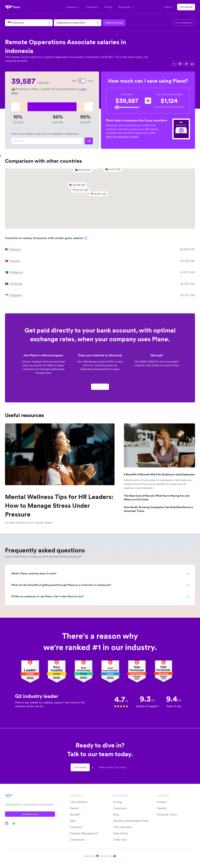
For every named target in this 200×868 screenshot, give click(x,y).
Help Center (121, 833)
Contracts (76, 827)
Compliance (77, 840)
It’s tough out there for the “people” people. (29, 523)
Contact (162, 802)
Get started (186, 7)
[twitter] (186, 64)
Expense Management (84, 833)
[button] (100, 196)
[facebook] (180, 64)
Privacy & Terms (167, 815)
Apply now (100, 388)
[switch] (82, 81)
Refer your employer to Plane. (122, 137)
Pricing (108, 7)
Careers (162, 808)
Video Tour (120, 840)
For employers (184, 23)
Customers (92, 7)
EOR (73, 821)
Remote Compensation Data (131, 821)
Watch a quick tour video (113, 767)
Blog (116, 815)
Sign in (168, 7)
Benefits (75, 815)
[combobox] (8, 23)
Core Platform (79, 802)
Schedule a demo (30, 814)
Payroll (74, 808)
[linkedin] (192, 64)
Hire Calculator (123, 827)
